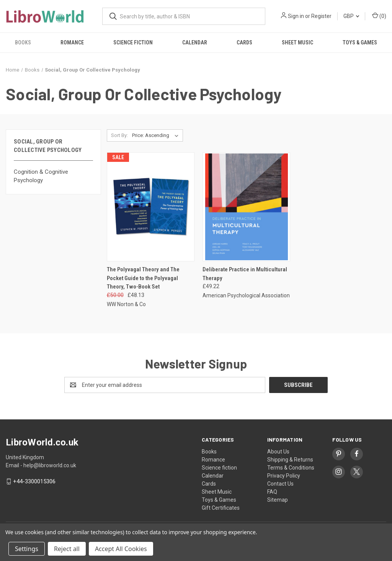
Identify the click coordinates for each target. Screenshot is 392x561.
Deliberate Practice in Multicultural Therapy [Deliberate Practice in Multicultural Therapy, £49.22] (245, 274)
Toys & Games (360, 42)
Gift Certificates (221, 508)
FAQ (272, 492)
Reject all (67, 549)
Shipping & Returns (290, 460)
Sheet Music (297, 42)
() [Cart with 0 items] (379, 16)
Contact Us (280, 484)
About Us (278, 452)
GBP (351, 16)
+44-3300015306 (34, 481)
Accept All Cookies (121, 549)
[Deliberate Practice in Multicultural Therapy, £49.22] (246, 207)
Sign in (296, 16)
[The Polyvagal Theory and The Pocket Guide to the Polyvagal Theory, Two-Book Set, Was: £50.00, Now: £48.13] (151, 207)
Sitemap (278, 500)
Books (23, 42)
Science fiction (133, 42)
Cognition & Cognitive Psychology (41, 176)
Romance (72, 42)
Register (321, 16)
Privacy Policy (284, 476)
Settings (27, 549)
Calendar (195, 42)
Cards (244, 42)
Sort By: (119, 135)
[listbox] (157, 135)
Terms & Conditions (291, 468)
